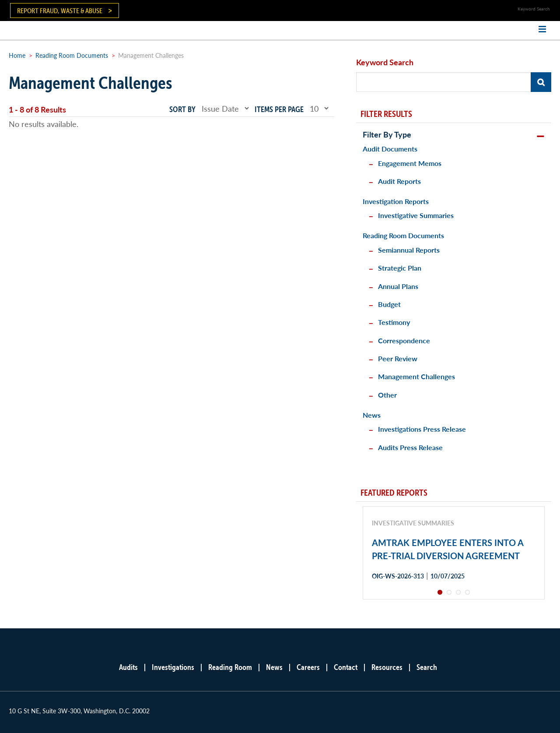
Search (427, 667)
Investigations (173, 667)
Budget (389, 304)
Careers (308, 667)
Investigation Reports (396, 201)
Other (387, 395)
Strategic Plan (400, 268)
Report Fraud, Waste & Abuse (60, 11)
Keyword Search (385, 62)
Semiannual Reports (409, 250)
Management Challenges (416, 376)
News (372, 415)
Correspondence (404, 340)
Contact (346, 667)
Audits (128, 667)
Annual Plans (398, 286)
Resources (387, 667)
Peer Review (398, 358)
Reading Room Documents (72, 55)
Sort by (182, 109)
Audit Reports (399, 181)
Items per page (279, 109)
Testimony (394, 322)
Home (17, 55)
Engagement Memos (410, 163)
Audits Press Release (410, 447)
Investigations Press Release (422, 429)
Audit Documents (390, 149)
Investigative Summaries (416, 215)
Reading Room (230, 667)
